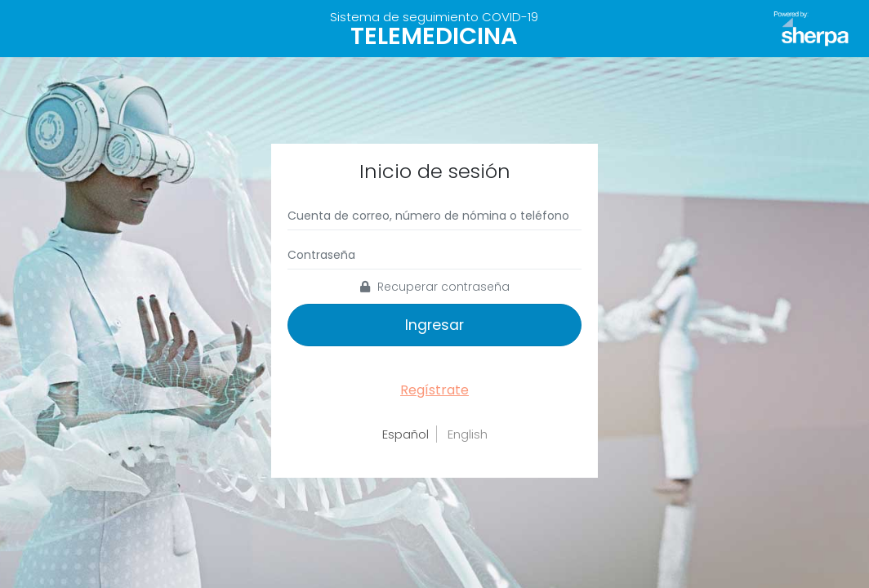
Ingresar (434, 325)
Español (406, 434)
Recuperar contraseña (435, 287)
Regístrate (434, 390)
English (468, 434)
